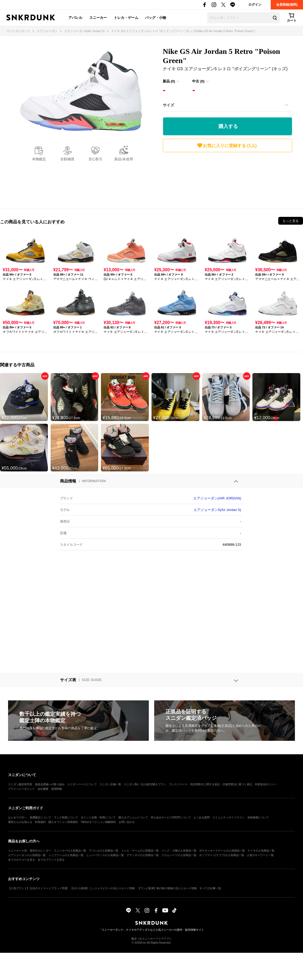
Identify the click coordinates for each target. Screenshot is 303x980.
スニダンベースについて (82, 784)
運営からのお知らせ (20, 822)
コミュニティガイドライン (228, 817)
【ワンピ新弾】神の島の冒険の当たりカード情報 (167, 888)
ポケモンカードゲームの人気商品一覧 (222, 851)
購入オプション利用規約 (63, 822)
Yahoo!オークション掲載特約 (98, 822)
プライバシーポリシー (22, 789)
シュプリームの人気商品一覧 (66, 855)
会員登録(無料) (287, 5)
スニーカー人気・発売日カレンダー (30, 851)
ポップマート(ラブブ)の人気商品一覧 (222, 855)
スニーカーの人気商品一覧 (70, 851)
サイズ (168, 105)
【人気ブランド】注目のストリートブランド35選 (38, 888)
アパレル (75, 18)
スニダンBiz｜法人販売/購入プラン (145, 784)
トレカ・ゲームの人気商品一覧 (140, 851)
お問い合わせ (127, 822)
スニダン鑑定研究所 (20, 784)
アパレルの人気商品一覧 (104, 851)
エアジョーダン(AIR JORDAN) (217, 498)
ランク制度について (66, 817)
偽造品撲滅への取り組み (50, 784)
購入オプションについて (133, 817)
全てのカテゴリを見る (22, 860)
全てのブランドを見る (51, 860)
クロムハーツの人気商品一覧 (179, 855)
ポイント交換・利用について (98, 817)
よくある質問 (202, 817)
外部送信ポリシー (266, 784)
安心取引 (96, 159)
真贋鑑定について (40, 817)
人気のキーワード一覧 (260, 855)
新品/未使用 (124, 159)
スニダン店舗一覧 (110, 784)
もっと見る (291, 221)
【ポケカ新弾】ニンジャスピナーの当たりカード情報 (103, 888)
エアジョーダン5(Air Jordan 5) (217, 510)
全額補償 (67, 159)
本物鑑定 (39, 159)
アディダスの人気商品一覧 (143, 855)
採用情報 (57, 789)
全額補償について (258, 817)
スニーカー (98, 18)
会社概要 (43, 789)
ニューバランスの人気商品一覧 (105, 855)
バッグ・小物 (156, 18)
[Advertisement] (228, 179)
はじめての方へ (17, 817)
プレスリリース (178, 784)
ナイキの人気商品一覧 (261, 851)
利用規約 (40, 822)
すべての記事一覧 (210, 888)
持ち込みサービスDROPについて (171, 817)
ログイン (255, 5)
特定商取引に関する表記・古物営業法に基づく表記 (221, 784)
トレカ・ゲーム (126, 18)
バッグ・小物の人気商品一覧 (179, 851)
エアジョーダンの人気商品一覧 (27, 855)
